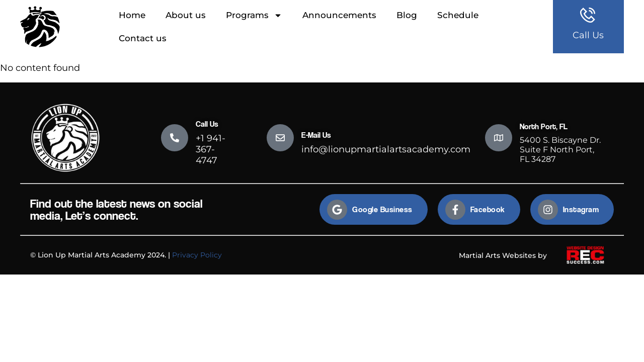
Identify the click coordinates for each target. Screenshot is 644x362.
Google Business (382, 209)
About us (186, 15)
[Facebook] (455, 210)
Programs (254, 15)
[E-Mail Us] (280, 138)
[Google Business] (337, 210)
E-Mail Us (316, 135)
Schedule (458, 15)
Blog (407, 15)
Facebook (488, 209)
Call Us (588, 35)
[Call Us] (175, 138)
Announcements (339, 15)
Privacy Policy (197, 255)
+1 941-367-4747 (211, 149)
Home (132, 15)
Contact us (143, 38)
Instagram (581, 209)
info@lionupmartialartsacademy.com (386, 149)
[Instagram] (548, 210)
